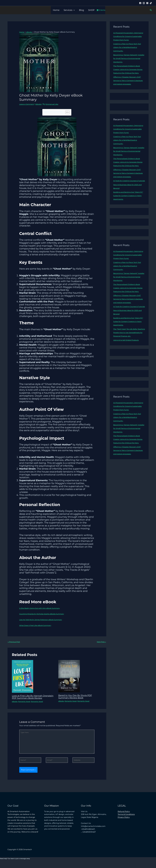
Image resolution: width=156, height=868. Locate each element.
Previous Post (14, 642)
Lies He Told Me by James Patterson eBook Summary (43, 620)
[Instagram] (147, 3)
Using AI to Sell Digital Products (127, 361)
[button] (74, 10)
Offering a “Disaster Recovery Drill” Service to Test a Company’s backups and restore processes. (128, 84)
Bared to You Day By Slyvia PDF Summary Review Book (77, 697)
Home (56, 10)
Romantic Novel (25, 704)
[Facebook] (140, 3)
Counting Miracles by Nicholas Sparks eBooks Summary (44, 614)
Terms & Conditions (126, 820)
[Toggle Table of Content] (66, 112)
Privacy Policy (124, 823)
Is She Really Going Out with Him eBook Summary (41, 608)
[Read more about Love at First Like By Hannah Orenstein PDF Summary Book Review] (23, 677)
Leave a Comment (27, 104)
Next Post (101, 642)
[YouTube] (144, 3)
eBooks (40, 104)
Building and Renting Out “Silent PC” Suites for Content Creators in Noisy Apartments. (128, 206)
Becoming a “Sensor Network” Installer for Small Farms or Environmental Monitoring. (127, 58)
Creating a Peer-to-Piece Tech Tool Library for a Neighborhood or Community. (128, 47)
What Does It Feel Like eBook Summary (37, 625)
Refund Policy (124, 817)
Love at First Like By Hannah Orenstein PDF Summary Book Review (30, 698)
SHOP (91, 10)
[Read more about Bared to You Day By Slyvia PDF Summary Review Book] (69, 676)
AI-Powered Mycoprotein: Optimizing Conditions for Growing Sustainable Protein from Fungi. (129, 36)
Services (69, 10)
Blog (81, 10)
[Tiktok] (151, 3)
